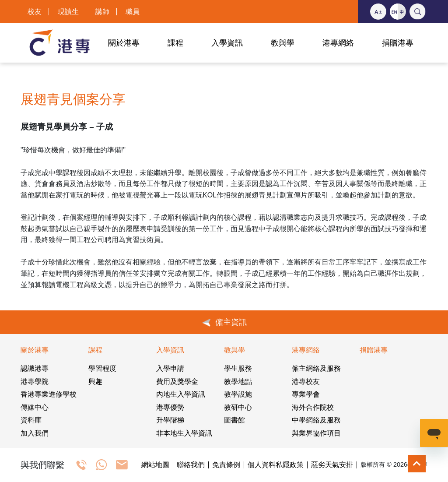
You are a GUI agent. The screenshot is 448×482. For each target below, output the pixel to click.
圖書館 (234, 420)
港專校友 (306, 382)
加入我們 (35, 433)
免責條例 (226, 465)
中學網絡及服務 (316, 420)
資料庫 (31, 420)
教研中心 (238, 407)
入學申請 (170, 368)
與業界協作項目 (316, 433)
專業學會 (306, 394)
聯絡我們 (191, 465)
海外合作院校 (313, 407)
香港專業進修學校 (49, 394)
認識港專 (35, 368)
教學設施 (238, 394)
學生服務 (238, 368)
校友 (35, 12)
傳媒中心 (35, 407)
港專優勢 (170, 407)
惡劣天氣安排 (332, 465)
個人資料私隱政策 (276, 465)
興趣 (95, 382)
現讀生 (68, 12)
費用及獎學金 (177, 382)
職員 (133, 12)
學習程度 (102, 368)
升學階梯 (170, 420)
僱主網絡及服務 (316, 368)
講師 (102, 12)
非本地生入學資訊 (184, 433)
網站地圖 (155, 465)
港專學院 (35, 382)
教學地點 (238, 382)
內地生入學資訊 (181, 394)
